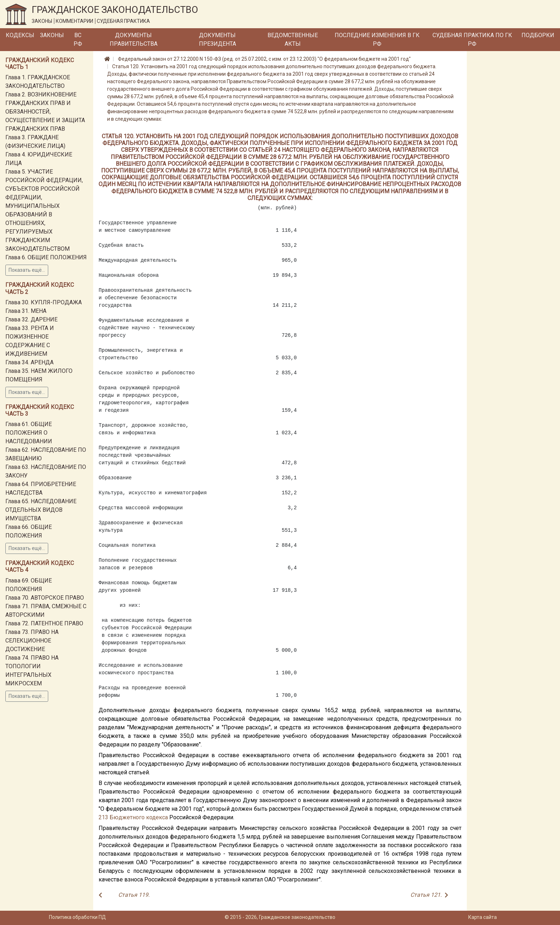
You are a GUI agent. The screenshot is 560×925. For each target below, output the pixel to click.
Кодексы (20, 35)
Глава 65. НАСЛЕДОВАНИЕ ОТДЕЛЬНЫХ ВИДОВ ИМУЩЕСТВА (41, 510)
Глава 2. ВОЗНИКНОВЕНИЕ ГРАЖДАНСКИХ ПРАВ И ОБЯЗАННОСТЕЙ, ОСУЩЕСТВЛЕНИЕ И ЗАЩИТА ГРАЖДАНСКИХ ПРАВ (45, 112)
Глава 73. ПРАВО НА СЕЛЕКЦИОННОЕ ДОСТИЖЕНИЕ (32, 641)
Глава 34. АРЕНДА (29, 362)
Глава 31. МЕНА (26, 311)
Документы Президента (217, 39)
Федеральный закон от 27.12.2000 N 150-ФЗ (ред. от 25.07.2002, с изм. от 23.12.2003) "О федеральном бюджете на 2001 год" (264, 59)
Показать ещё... (27, 270)
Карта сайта (482, 917)
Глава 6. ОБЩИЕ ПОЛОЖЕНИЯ (46, 257)
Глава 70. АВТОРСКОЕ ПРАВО (45, 598)
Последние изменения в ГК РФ (377, 39)
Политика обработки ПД (77, 917)
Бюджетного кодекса (139, 817)
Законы (52, 35)
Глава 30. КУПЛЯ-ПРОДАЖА (44, 302)
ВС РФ (78, 39)
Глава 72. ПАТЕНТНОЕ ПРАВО (44, 623)
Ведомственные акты (293, 39)
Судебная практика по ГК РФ (472, 39)
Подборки (538, 35)
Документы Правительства (134, 39)
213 (103, 817)
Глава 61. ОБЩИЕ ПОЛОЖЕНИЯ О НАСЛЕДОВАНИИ (29, 433)
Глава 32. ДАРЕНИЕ (31, 319)
